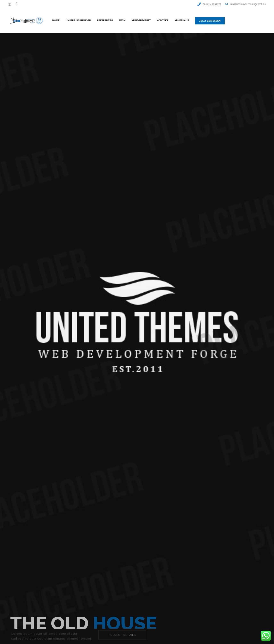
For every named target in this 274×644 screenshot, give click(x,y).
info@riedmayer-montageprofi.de (246, 4)
